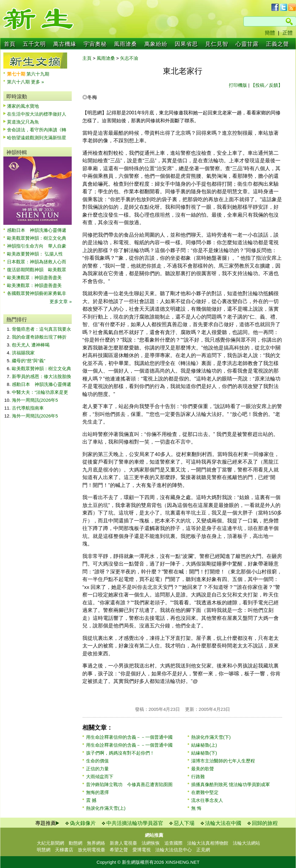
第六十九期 (38, 74)
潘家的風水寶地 (23, 106)
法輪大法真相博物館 (208, 843)
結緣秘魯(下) (204, 753)
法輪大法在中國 (223, 823)
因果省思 (186, 44)
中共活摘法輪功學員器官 (135, 823)
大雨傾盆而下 (100, 777)
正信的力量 (97, 769)
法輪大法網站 (246, 843)
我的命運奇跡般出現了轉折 (39, 337)
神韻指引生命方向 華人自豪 (37, 246)
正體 (287, 33)
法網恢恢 (151, 843)
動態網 (76, 843)
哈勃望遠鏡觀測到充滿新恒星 (37, 138)
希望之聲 (119, 850)
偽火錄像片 (83, 823)
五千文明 (34, 44)
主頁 (87, 58)
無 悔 (196, 808)
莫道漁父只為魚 (23, 122)
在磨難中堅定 (205, 792)
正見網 (203, 850)
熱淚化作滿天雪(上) (106, 808)
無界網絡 (96, 843)
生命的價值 (97, 761)
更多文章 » (61, 301)
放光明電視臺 (91, 850)
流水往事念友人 (207, 800)
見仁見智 (217, 44)
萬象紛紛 (156, 44)
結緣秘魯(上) (204, 745)
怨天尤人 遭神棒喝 (31, 345)
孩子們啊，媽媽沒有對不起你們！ (120, 753)
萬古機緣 (65, 44)
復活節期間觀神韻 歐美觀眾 (37, 270)
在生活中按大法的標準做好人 (37, 114)
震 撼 (91, 800)
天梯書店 (64, 850)
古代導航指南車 (28, 408)
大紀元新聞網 (50, 843)
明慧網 (44, 850)
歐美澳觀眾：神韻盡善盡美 (37, 277)
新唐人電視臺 (123, 843)
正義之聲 (277, 44)
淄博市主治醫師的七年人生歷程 (223, 761)
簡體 (270, 33)
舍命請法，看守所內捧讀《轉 (37, 130)
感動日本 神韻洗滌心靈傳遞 (37, 230)
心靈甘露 (247, 44)
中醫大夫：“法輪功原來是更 (40, 392)
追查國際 (174, 843)
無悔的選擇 (97, 792)
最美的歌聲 (203, 769)
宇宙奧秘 (95, 44)
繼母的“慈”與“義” (29, 361)
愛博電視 (142, 850)
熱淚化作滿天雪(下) (211, 737)
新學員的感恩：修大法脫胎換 (41, 376)
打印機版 (238, 85)
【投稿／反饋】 (267, 85)
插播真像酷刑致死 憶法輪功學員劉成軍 (231, 784)
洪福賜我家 (23, 353)
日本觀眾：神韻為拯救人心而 (37, 262)
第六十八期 (19, 82)
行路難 (198, 777)
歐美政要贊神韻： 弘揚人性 (35, 254)
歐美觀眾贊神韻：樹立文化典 (37, 238)
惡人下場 (184, 823)
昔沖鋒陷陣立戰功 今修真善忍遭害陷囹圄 (129, 784)
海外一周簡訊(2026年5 (35, 400)
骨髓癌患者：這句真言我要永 (41, 329)
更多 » (38, 82)
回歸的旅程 (265, 823)
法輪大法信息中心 (174, 850)
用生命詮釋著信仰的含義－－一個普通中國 (129, 737)
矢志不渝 (129, 58)
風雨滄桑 (126, 44)
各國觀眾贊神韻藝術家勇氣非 (37, 293)
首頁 (10, 44)
